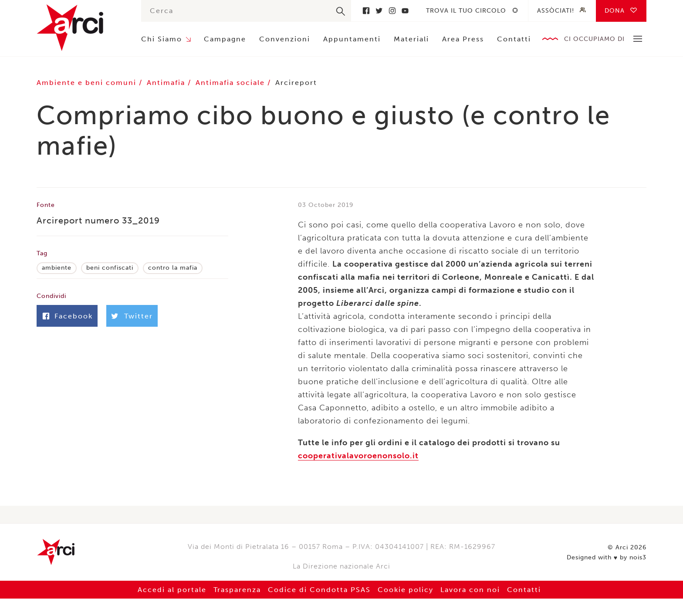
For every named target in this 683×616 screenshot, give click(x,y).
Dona (615, 11)
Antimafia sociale (232, 83)
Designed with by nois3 (607, 558)
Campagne (225, 39)
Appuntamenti (352, 39)
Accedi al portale (172, 590)
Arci (80, 28)
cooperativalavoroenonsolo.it (358, 456)
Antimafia (167, 83)
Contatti (514, 39)
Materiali (411, 39)
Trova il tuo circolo (466, 11)
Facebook (366, 11)
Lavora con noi (470, 590)
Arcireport (296, 83)
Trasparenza (237, 590)
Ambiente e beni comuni (88, 83)
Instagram (392, 11)
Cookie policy (406, 590)
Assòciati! (556, 11)
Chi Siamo (162, 39)
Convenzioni (285, 39)
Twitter (379, 11)
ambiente (57, 268)
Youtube (405, 11)
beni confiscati (110, 268)
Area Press (463, 39)
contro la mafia (173, 268)
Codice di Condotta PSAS (319, 590)
